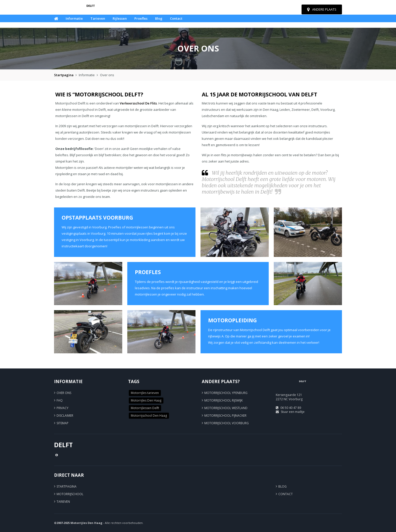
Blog (159, 18)
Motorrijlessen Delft (145, 408)
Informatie (74, 18)
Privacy (63, 408)
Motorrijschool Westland (226, 408)
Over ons (64, 393)
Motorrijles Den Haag (146, 400)
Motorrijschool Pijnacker (225, 416)
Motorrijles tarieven (145, 393)
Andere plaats (322, 9)
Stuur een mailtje (293, 412)
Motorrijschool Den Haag (149, 416)
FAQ (60, 400)
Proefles (141, 18)
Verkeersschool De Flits (138, 103)
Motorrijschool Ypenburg (226, 393)
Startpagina (64, 75)
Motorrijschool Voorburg (227, 423)
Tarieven (98, 18)
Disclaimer (65, 416)
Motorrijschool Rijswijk (224, 400)
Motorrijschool (70, 494)
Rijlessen (120, 18)
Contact (176, 18)
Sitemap (63, 423)
